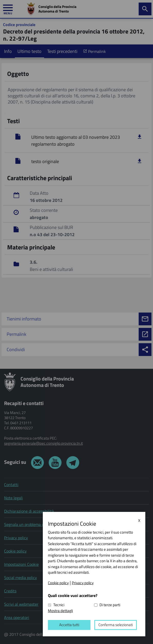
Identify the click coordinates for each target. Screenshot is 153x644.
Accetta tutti (69, 625)
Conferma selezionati (114, 625)
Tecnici (59, 605)
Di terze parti (110, 605)
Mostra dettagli (60, 611)
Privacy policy (83, 583)
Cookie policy (58, 583)
